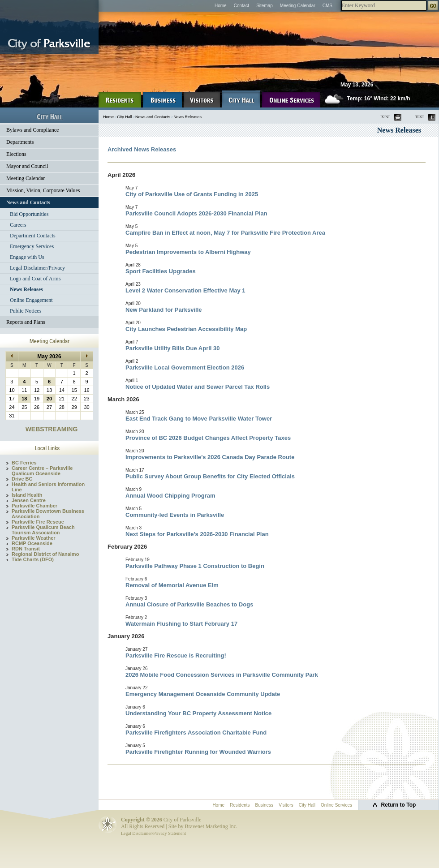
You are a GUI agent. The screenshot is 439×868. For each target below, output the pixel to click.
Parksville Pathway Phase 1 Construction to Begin (195, 566)
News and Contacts (28, 202)
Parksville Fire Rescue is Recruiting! (176, 655)
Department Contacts (33, 236)
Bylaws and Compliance (32, 130)
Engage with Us (27, 257)
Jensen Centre (29, 500)
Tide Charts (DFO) (33, 559)
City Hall (125, 117)
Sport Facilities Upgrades (161, 271)
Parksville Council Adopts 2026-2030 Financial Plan (196, 213)
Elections (16, 154)
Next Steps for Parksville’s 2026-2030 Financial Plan (197, 534)
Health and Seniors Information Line (48, 487)
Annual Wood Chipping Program (170, 496)
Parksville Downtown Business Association (48, 514)
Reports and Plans (26, 322)
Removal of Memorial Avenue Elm (172, 585)
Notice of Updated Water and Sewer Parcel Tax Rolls (198, 387)
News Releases (26, 289)
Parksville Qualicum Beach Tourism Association (43, 530)
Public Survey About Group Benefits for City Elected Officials (210, 476)
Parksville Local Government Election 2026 (185, 367)
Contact (241, 6)
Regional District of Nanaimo (45, 554)
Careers (18, 225)
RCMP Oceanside (32, 543)
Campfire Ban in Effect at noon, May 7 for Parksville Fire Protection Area (225, 233)
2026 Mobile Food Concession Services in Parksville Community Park (222, 675)
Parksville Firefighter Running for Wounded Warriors (198, 752)
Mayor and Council (27, 166)
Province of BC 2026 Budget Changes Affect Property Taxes (208, 438)
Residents (240, 805)
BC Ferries (24, 463)
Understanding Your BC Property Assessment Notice (198, 713)
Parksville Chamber (34, 506)
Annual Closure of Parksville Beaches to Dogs (189, 604)
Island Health (27, 495)
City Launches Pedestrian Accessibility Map (186, 329)
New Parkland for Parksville (164, 310)
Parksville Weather (34, 538)
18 (24, 399)
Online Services (336, 805)
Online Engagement (31, 300)
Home (221, 6)
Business (265, 805)
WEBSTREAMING (52, 429)
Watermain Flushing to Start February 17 (181, 624)
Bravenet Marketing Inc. (211, 826)
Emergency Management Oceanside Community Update (203, 694)
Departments (20, 142)
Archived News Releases (142, 149)
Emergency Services (32, 246)
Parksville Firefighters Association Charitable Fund (196, 733)
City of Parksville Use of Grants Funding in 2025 (192, 194)
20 (49, 399)
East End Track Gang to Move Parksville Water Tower (199, 419)
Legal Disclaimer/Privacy (37, 268)
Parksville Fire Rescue (38, 522)
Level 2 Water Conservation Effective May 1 (185, 290)
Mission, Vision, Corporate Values (43, 190)
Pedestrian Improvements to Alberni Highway (188, 252)
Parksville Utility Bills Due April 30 (173, 348)
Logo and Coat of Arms (35, 279)
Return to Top (399, 805)
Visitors (286, 805)
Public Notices (26, 311)
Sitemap (265, 6)
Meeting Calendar (298, 6)
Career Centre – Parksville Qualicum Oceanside (42, 471)
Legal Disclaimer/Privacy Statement (153, 833)
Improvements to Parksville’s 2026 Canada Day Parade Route (210, 457)
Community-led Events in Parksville (175, 515)
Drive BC (22, 479)
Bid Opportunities (29, 214)
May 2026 (49, 357)
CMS (327, 6)
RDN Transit (26, 549)
